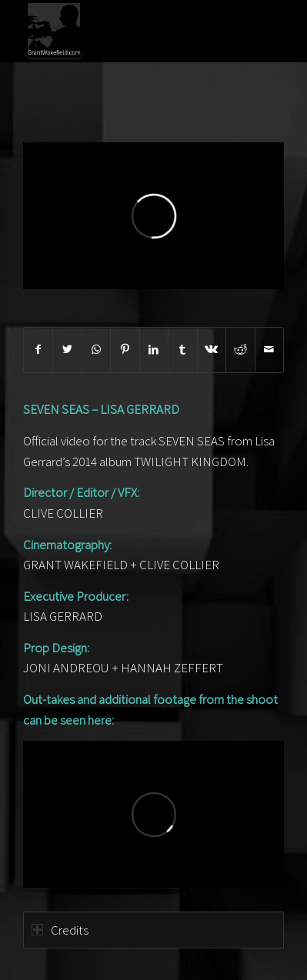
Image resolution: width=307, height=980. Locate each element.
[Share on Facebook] (38, 350)
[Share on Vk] (212, 350)
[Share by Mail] (270, 350)
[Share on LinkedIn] (154, 350)
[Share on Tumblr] (182, 350)
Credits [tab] (60, 930)
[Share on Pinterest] (125, 350)
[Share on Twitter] (67, 350)
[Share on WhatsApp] (96, 350)
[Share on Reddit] (240, 350)
